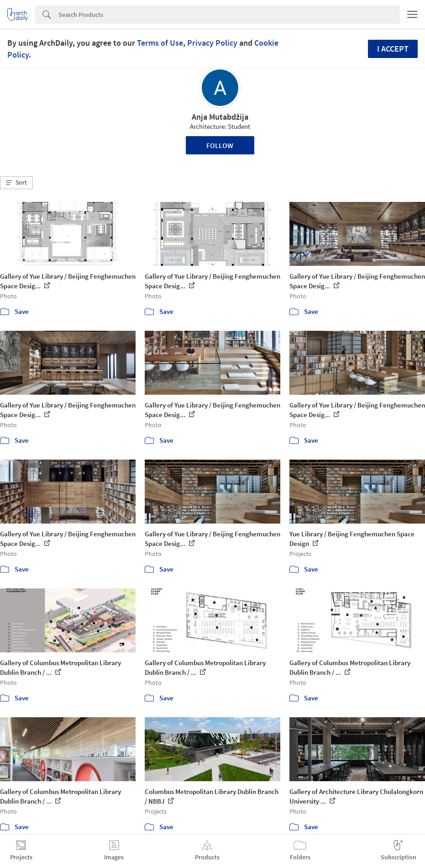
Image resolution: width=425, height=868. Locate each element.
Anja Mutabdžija (220, 117)
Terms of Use (160, 43)
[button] (16, 183)
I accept (393, 49)
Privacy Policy (212, 43)
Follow (220, 145)
